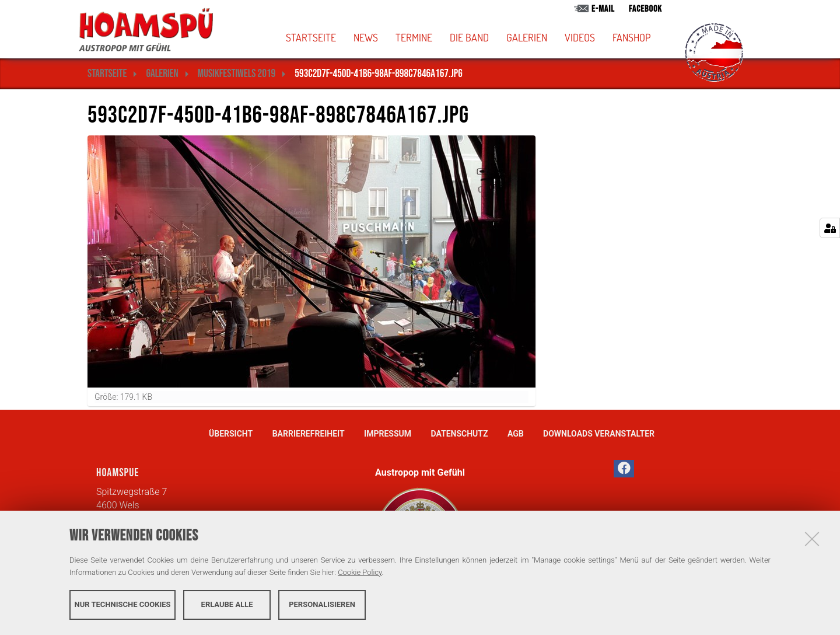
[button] (488, 37)
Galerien (527, 37)
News (366, 37)
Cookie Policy (360, 572)
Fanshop (631, 37)
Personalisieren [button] (322, 604)
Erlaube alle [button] (227, 604)
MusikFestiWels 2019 (237, 74)
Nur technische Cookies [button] (123, 604)
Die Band (469, 37)
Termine (414, 37)
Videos (580, 37)
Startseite (311, 37)
